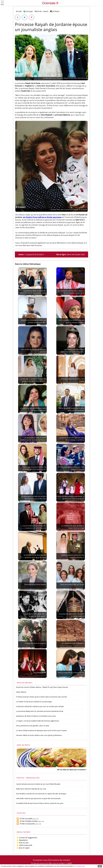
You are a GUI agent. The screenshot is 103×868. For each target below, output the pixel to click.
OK (100, 866)
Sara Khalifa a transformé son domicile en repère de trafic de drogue (41, 794)
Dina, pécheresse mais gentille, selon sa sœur (33, 726)
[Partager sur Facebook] (18, 17)
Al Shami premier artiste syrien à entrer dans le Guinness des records (41, 697)
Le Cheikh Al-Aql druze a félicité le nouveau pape (34, 702)
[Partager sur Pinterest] (32, 17)
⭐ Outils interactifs (24, 845)
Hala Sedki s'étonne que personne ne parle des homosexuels (38, 798)
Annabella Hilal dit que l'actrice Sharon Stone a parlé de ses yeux (40, 803)
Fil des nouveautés (26, 824)
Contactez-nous (40, 860)
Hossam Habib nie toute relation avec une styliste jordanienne (39, 735)
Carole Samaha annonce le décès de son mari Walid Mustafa (38, 784)
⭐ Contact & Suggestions (27, 838)
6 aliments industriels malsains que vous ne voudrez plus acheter (40, 706)
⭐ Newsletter (22, 840)
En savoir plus (80, 866)
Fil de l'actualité (24, 819)
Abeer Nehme (21, 692)
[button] (2, 3)
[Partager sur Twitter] (25, 17)
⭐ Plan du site (22, 843)
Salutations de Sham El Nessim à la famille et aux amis (36, 716)
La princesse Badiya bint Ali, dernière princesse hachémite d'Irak (40, 711)
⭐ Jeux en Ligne (23, 848)
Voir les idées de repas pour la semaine (71, 770)
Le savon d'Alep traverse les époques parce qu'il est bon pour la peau (41, 730)
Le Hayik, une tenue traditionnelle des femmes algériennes (38, 721)
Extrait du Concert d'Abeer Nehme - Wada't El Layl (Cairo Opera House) (42, 687)
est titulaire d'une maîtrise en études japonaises (42, 217)
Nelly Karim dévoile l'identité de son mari (31, 789)
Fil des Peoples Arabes (27, 821)
